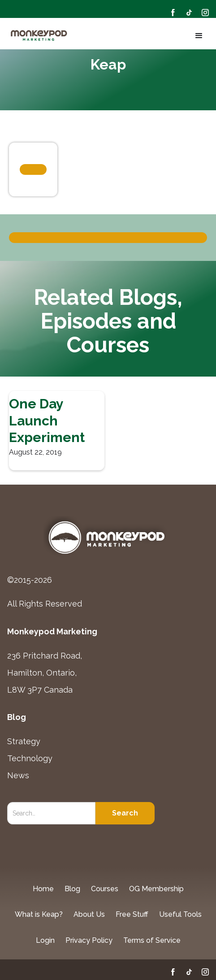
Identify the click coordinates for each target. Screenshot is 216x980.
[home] (39, 36)
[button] (197, 36)
